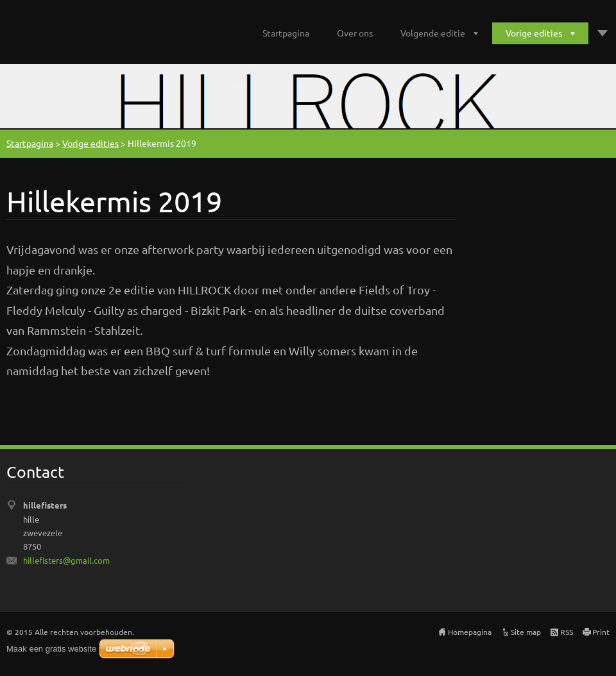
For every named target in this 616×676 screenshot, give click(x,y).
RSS (567, 632)
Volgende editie (433, 33)
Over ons (355, 33)
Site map (526, 632)
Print (601, 632)
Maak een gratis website (51, 649)
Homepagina (470, 632)
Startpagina (286, 33)
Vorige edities (534, 33)
